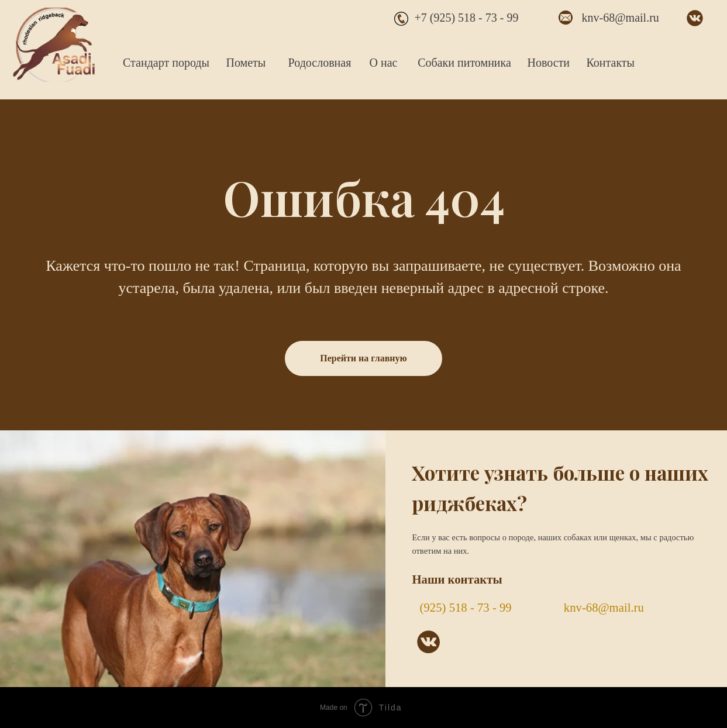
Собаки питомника (464, 63)
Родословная (320, 63)
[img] (54, 45)
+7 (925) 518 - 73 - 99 (467, 18)
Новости (549, 63)
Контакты (611, 63)
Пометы (246, 63)
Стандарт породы (166, 63)
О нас (384, 63)
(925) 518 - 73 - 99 (466, 608)
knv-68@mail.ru (621, 18)
